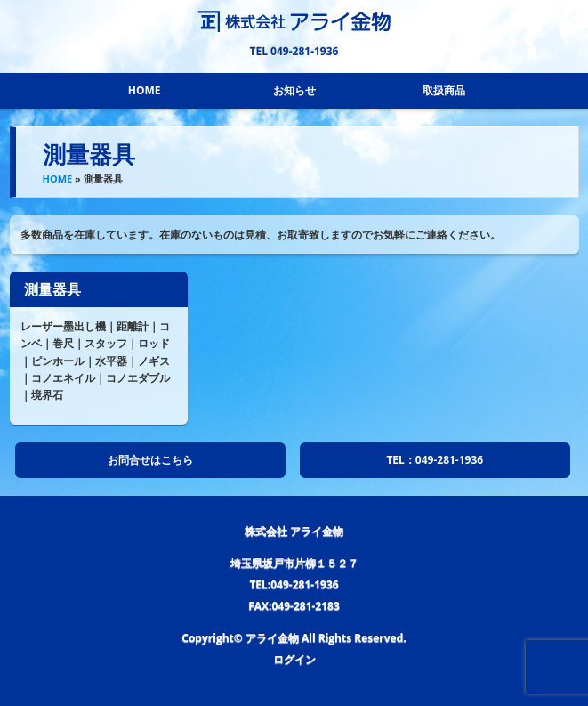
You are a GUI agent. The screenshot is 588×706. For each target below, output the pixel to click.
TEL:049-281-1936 (294, 584)
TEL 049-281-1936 (294, 51)
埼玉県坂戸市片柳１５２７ (294, 563)
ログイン (294, 659)
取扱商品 (444, 90)
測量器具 (52, 289)
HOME (145, 90)
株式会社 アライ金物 (294, 531)
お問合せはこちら (150, 460)
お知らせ (294, 90)
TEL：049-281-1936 (435, 460)
